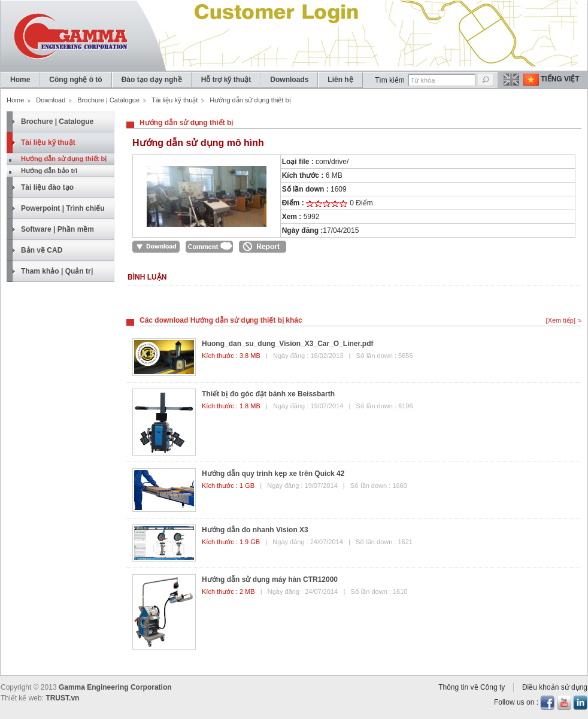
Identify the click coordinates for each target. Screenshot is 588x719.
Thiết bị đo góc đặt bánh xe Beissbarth (268, 394)
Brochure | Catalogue (108, 100)
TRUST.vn (62, 698)
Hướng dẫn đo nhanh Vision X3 (255, 530)
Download (51, 100)
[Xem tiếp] (561, 320)
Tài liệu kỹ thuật (175, 100)
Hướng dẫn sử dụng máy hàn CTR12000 (270, 580)
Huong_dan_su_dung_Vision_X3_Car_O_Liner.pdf (288, 344)
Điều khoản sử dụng (555, 687)
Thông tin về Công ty (472, 687)
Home (15, 100)
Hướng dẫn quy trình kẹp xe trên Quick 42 (273, 474)
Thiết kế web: (22, 698)
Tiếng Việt (560, 79)
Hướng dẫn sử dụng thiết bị (186, 123)
